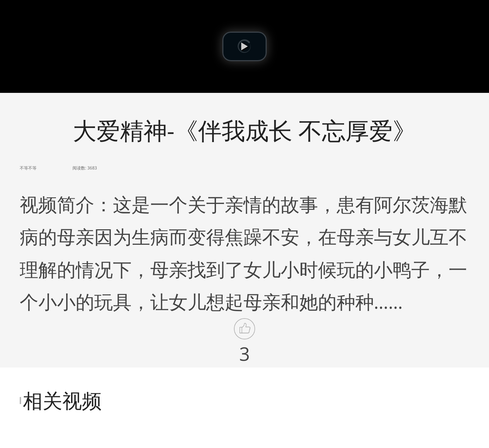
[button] (245, 46)
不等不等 (28, 168)
